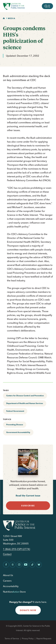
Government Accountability (18, 432)
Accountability (11, 586)
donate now (28, 610)
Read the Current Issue (28, 496)
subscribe (28, 506)
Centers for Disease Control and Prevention (25, 396)
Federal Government (15, 411)
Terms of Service (12, 639)
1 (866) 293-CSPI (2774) (17, 549)
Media (12, 18)
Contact (7, 554)
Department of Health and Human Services (25, 403)
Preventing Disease (15, 425)
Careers (7, 581)
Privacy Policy (28, 639)
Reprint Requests (44, 639)
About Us (8, 575)
